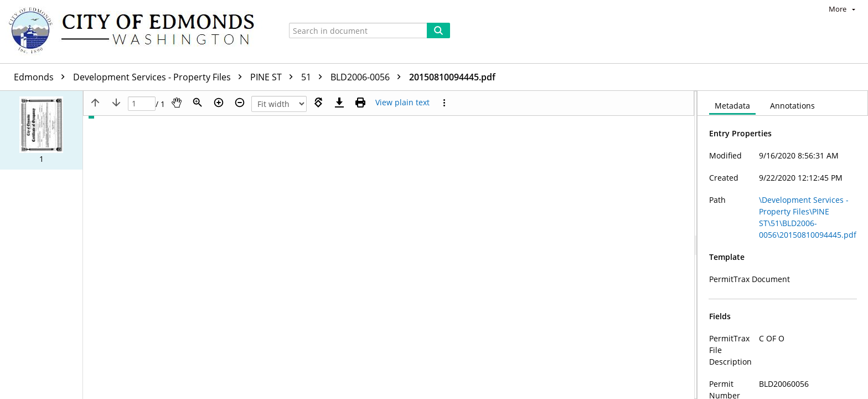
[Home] (137, 32)
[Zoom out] (240, 103)
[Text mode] (402, 103)
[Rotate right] (318, 103)
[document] (783, 245)
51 (314, 77)
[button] (41, 130)
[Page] (142, 104)
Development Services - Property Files (160, 77)
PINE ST (274, 77)
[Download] (339, 103)
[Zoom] (198, 103)
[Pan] (177, 103)
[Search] (438, 30)
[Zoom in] (219, 103)
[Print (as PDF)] (360, 103)
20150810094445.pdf (452, 77)
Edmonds (42, 77)
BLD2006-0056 (368, 77)
